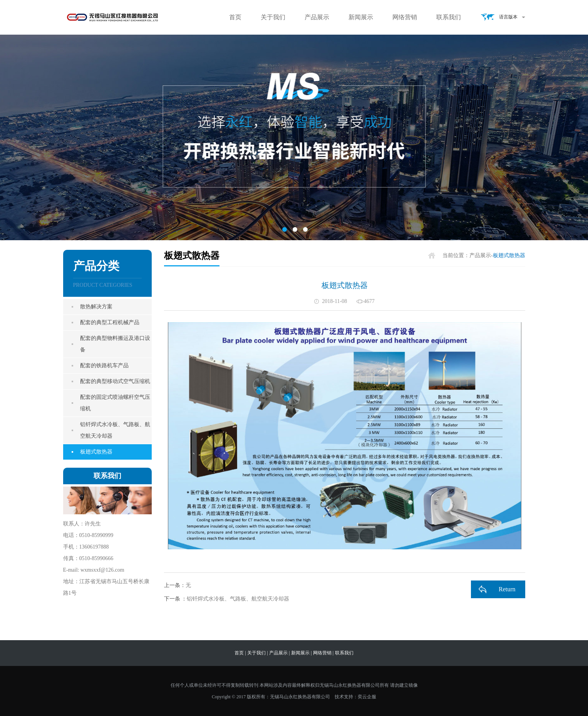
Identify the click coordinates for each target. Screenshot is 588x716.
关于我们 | (257, 653)
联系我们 (449, 17)
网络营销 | (323, 653)
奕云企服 (367, 697)
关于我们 (273, 17)
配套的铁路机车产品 (104, 366)
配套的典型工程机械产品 (110, 322)
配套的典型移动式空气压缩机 (115, 381)
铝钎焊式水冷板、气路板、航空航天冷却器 (115, 430)
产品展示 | (279, 653)
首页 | (240, 653)
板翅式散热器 (96, 452)
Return (507, 589)
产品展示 (317, 17)
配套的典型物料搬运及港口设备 (115, 344)
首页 (235, 17)
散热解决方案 (96, 307)
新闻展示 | (301, 653)
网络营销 (405, 17)
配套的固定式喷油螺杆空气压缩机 (115, 403)
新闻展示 (361, 17)
